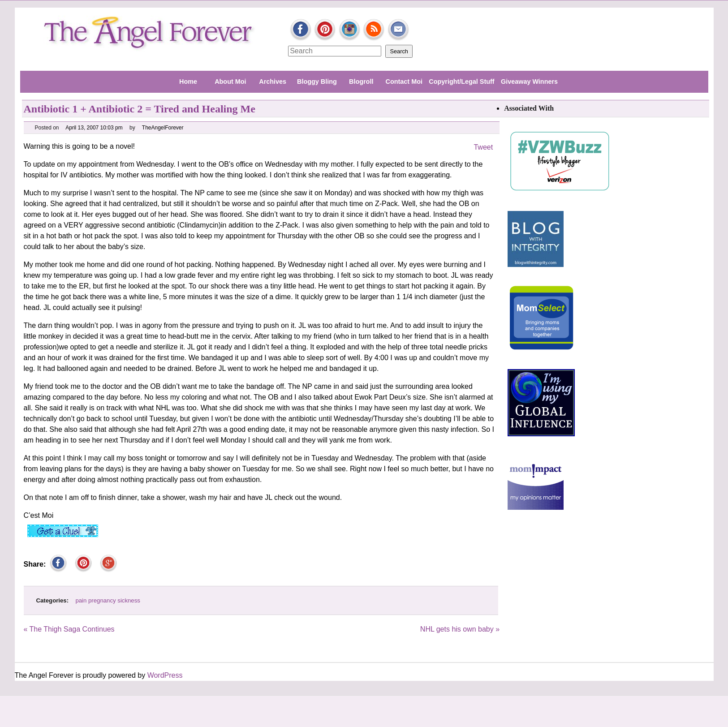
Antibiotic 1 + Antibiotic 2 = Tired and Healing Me (140, 109)
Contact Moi (404, 82)
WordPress (165, 675)
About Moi (230, 82)
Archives (273, 82)
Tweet (483, 147)
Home (188, 82)
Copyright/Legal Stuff (461, 82)
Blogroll (361, 82)
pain (81, 600)
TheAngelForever (163, 128)
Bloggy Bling (317, 82)
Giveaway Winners (529, 82)
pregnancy (102, 600)
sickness (129, 600)
